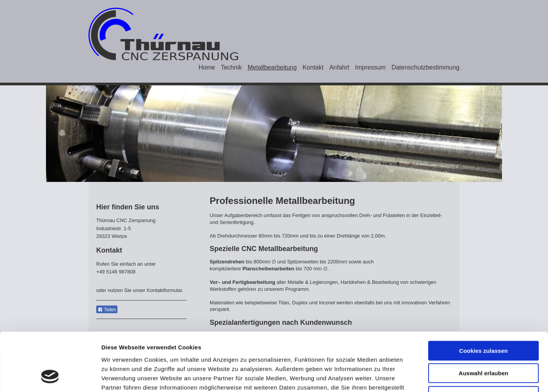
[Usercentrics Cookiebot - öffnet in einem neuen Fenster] (50, 377)
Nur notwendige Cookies (483, 343)
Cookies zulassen (483, 298)
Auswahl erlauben (483, 320)
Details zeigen (411, 377)
